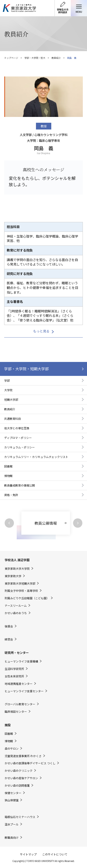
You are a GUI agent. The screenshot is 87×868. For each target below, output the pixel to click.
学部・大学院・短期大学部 (26, 369)
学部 (7, 380)
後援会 (9, 626)
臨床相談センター (16, 712)
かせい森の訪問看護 (17, 785)
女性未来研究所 (14, 676)
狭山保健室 (12, 800)
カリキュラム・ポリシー (19, 447)
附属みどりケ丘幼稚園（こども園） (27, 598)
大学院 (8, 390)
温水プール (12, 824)
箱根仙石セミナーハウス (20, 817)
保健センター (13, 793)
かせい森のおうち (16, 613)
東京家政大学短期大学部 (20, 583)
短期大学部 (11, 399)
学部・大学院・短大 (35, 58)
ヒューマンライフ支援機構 (21, 661)
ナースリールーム (16, 606)
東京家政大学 (13, 576)
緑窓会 (9, 639)
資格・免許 (11, 495)
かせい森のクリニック (19, 771)
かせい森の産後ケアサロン (21, 778)
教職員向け (12, 838)
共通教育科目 (13, 419)
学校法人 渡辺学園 (17, 560)
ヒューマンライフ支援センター (24, 691)
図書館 (8, 466)
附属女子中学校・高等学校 (21, 591)
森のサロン (12, 749)
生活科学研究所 (14, 669)
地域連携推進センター (19, 684)
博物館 (8, 476)
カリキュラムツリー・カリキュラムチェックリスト (36, 457)
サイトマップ (28, 854)
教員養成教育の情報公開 (19, 485)
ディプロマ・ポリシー (18, 438)
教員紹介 (56, 58)
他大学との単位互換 (17, 428)
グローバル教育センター (20, 704)
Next (78, 523)
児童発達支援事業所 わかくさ (23, 756)
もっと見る (41, 331)
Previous (9, 523)
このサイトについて (55, 854)
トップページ (11, 58)
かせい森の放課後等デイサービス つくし (30, 763)
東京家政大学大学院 (17, 569)
